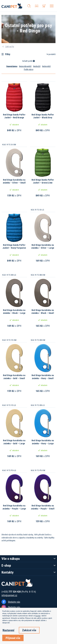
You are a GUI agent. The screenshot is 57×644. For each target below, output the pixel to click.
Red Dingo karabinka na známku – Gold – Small (14, 377)
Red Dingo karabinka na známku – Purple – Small (43, 507)
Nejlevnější (46, 66)
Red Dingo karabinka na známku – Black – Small (43, 312)
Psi (13, 46)
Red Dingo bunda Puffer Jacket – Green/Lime (43, 181)
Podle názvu (29, 69)
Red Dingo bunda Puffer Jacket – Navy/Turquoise (14, 246)
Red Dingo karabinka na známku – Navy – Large (43, 442)
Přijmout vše (13, 638)
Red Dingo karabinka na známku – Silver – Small (14, 181)
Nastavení (8, 630)
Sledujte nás (14, 602)
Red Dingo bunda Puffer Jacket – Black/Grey (43, 116)
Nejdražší (37, 66)
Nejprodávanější (25, 66)
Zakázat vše (29, 630)
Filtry (6, 54)
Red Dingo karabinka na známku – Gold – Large (14, 442)
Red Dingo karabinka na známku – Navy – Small (43, 377)
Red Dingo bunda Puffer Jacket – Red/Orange (14, 116)
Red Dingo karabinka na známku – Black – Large (14, 312)
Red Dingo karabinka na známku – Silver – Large (43, 246)
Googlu (38, 616)
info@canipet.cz (9, 595)
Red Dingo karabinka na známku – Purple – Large (14, 507)
